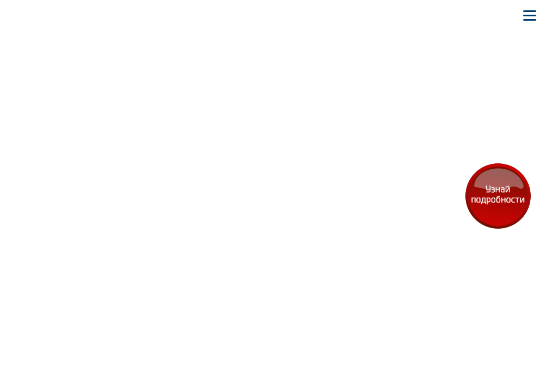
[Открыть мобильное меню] (530, 15)
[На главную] (35, 15)
